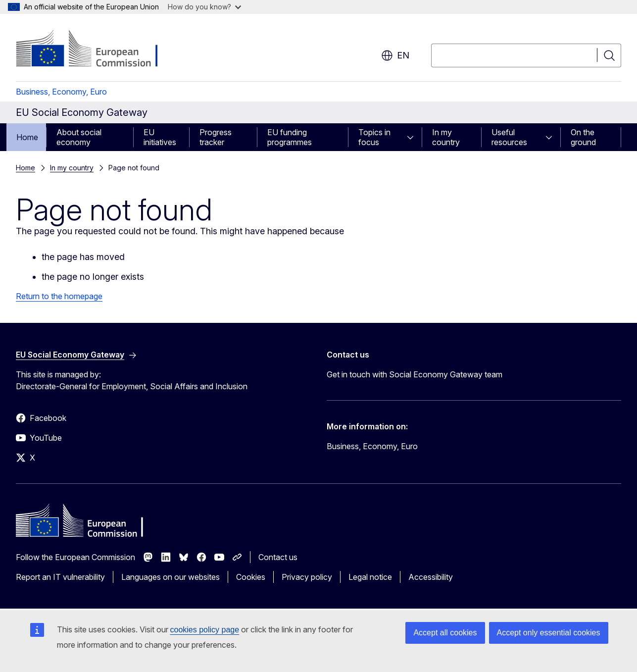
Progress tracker (216, 137)
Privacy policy (307, 577)
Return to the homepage (59, 296)
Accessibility (431, 577)
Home (27, 137)
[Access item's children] (413, 137)
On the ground (583, 137)
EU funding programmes (290, 137)
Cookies (251, 577)
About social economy (79, 137)
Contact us (278, 557)
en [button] (395, 55)
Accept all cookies (445, 633)
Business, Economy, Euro (61, 92)
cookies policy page (205, 630)
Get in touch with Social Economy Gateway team (415, 374)
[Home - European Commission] (96, 50)
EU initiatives (160, 137)
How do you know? (204, 7)
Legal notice (370, 577)
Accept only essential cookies (549, 633)
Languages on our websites (171, 577)
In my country (446, 137)
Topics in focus (374, 137)
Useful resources (509, 137)
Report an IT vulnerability (60, 577)
